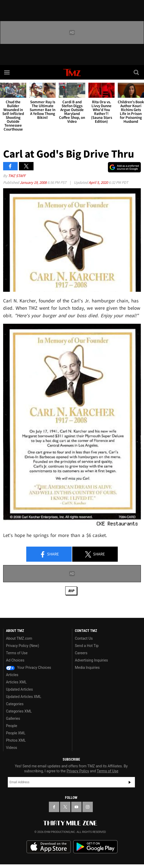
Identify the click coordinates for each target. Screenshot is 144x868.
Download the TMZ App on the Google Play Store (95, 847)
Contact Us (84, 638)
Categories (15, 704)
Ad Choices (15, 660)
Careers (81, 653)
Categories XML (19, 711)
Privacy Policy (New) (22, 646)
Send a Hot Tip (87, 646)
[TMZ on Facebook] (54, 807)
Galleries (13, 718)
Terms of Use (17, 653)
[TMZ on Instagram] (88, 807)
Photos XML (16, 740)
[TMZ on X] (65, 807)
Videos (12, 748)
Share (49, 554)
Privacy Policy (78, 771)
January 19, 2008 (34, 182)
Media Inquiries (87, 668)
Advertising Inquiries (91, 660)
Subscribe (130, 782)
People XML (16, 733)
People (12, 726)
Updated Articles (19, 689)
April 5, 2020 (99, 182)
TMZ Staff (17, 176)
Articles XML (16, 682)
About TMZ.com (19, 638)
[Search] (137, 72)
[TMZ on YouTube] (76, 807)
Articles (12, 675)
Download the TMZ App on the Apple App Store (49, 847)
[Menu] (7, 72)
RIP (71, 591)
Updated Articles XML (24, 697)
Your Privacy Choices (29, 668)
